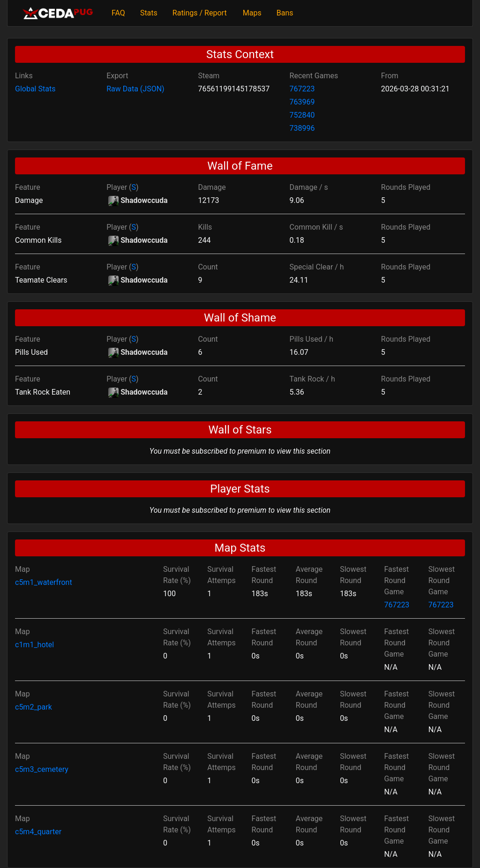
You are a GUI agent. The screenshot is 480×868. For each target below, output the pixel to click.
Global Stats (35, 89)
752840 (302, 115)
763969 (302, 102)
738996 (302, 128)
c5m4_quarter (38, 832)
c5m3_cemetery (42, 769)
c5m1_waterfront (44, 582)
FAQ (118, 13)
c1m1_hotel (34, 645)
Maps (252, 13)
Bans (285, 13)
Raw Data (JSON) (135, 89)
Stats (149, 13)
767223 (302, 89)
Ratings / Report (200, 13)
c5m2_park (34, 707)
